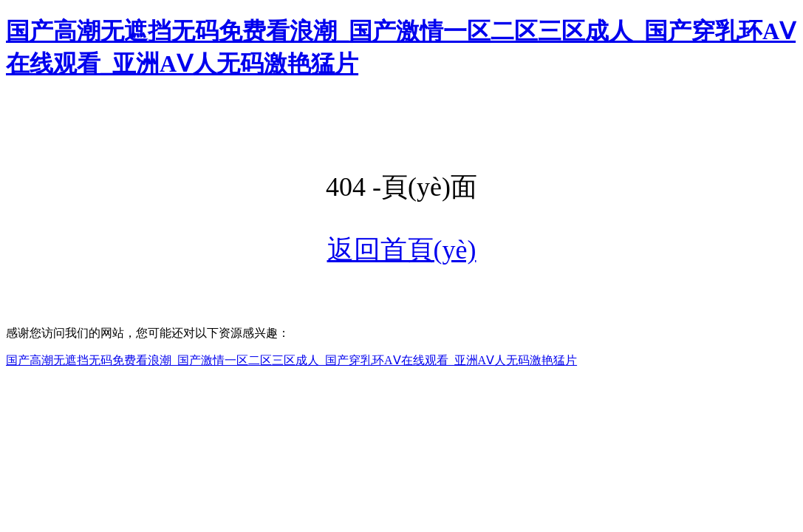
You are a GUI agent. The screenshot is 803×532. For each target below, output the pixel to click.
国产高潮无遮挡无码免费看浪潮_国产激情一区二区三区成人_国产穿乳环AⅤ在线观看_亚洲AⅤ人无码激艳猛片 (291, 360)
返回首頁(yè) (402, 250)
